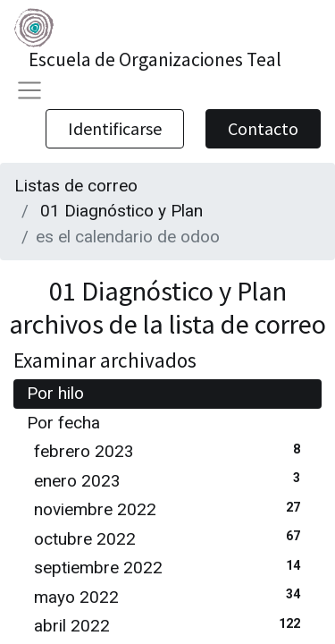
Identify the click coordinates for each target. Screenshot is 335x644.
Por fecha (63, 423)
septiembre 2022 (171, 567)
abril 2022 (171, 625)
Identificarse (115, 128)
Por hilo (55, 393)
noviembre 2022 (171, 508)
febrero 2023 (171, 450)
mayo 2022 (171, 596)
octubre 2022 (171, 538)
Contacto (263, 128)
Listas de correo (76, 186)
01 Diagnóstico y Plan (121, 211)
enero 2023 (171, 480)
